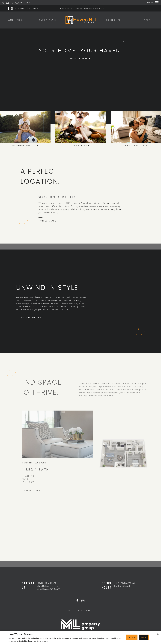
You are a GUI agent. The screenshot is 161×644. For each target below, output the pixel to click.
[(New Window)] (48, 588)
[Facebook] (9, 8)
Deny (144, 637)
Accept (132, 637)
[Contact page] (7, 3)
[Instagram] (12, 8)
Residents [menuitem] (113, 20)
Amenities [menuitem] (15, 20)
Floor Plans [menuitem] (48, 20)
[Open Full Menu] (153, 3)
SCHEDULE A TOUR (27, 9)
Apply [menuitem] (146, 20)
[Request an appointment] (12, 3)
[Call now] (23, 3)
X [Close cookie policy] (158, 634)
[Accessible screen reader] (3, 3)
